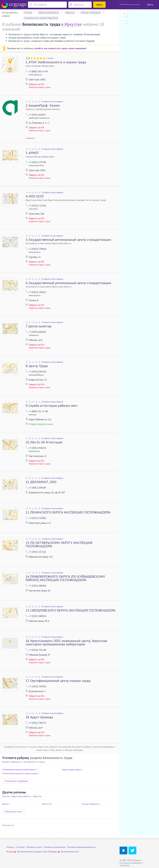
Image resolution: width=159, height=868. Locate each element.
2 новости (30, 138)
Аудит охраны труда (71, 770)
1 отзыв (50, 58)
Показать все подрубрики (16, 781)
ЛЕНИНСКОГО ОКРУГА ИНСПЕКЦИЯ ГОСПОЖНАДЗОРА (68, 512)
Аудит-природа (39, 717)
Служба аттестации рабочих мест (52, 406)
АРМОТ (32, 153)
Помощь (10, 847)
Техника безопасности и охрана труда (20, 773)
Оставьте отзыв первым (52, 102)
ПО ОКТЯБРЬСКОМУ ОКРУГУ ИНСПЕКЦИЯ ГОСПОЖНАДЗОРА (59, 544)
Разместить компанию (130, 4)
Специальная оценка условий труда (19, 770)
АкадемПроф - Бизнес (43, 105)
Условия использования (55, 847)
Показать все (8, 825)
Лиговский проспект (70, 852)
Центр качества (39, 326)
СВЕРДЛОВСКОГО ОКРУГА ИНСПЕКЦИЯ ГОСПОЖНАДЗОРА (70, 610)
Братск (5, 804)
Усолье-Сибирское (90, 804)
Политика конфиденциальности (81, 847)
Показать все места (13, 812)
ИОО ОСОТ (35, 196)
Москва (10, 852)
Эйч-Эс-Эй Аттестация (44, 442)
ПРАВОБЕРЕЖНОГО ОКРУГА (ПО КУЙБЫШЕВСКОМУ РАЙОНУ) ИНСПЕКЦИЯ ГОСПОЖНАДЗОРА (65, 578)
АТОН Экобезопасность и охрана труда (56, 62)
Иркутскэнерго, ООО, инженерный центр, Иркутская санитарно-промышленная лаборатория (66, 643)
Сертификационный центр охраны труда (58, 681)
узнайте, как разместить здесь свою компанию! (60, 48)
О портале (20, 847)
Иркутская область (21, 796)
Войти (150, 5)
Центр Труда (37, 366)
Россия (6, 796)
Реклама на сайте (34, 847)
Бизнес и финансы (12, 762)
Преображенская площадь (29, 852)
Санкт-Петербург (50, 852)
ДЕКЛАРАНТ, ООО (41, 482)
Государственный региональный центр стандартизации (68, 240)
